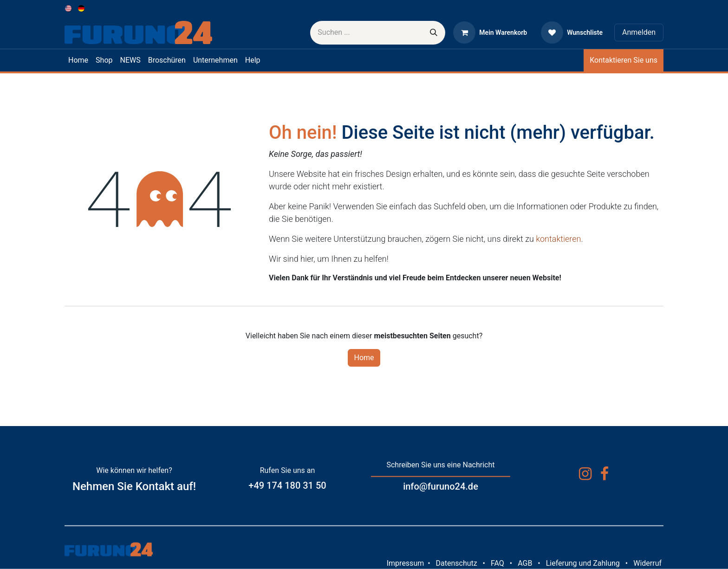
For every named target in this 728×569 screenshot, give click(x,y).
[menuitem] (69, 8)
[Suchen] (434, 33)
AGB (525, 563)
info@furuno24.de (441, 486)
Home (364, 358)
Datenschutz (456, 563)
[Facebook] (604, 474)
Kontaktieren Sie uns (624, 60)
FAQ (497, 563)
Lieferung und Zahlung (583, 563)
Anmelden (639, 32)
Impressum (406, 563)
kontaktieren (558, 239)
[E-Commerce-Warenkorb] (490, 32)
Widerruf (647, 563)
